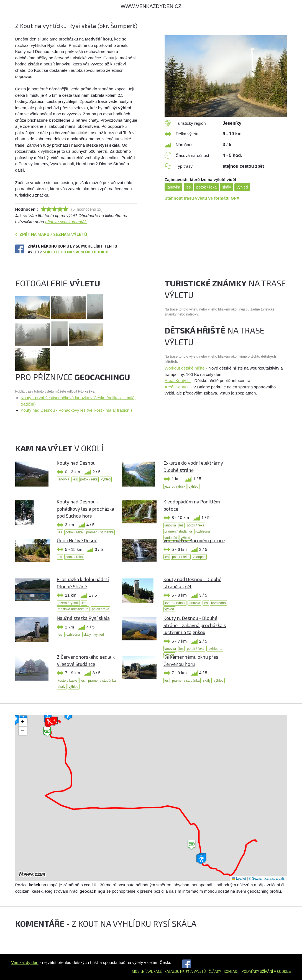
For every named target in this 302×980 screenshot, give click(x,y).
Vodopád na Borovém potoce (194, 540)
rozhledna (203, 531)
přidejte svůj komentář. (66, 222)
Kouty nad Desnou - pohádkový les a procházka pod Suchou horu (85, 509)
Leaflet (239, 879)
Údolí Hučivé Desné (77, 540)
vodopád (199, 557)
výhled (242, 187)
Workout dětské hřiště (185, 368)
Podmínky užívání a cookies (266, 971)
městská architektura (73, 609)
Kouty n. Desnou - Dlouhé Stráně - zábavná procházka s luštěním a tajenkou (195, 625)
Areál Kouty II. (178, 380)
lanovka (173, 187)
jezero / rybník (175, 487)
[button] (192, 845)
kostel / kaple (68, 681)
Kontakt (231, 971)
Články (215, 971)
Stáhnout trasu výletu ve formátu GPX (202, 198)
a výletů (198, 971)
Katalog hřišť (177, 971)
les (188, 187)
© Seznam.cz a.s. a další (267, 879)
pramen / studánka (100, 532)
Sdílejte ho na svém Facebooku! (75, 252)
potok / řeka (207, 187)
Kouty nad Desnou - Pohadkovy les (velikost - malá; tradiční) (76, 410)
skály (227, 187)
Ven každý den (25, 962)
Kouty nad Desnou (76, 463)
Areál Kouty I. (177, 387)
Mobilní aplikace (147, 971)
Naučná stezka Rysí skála (83, 618)
